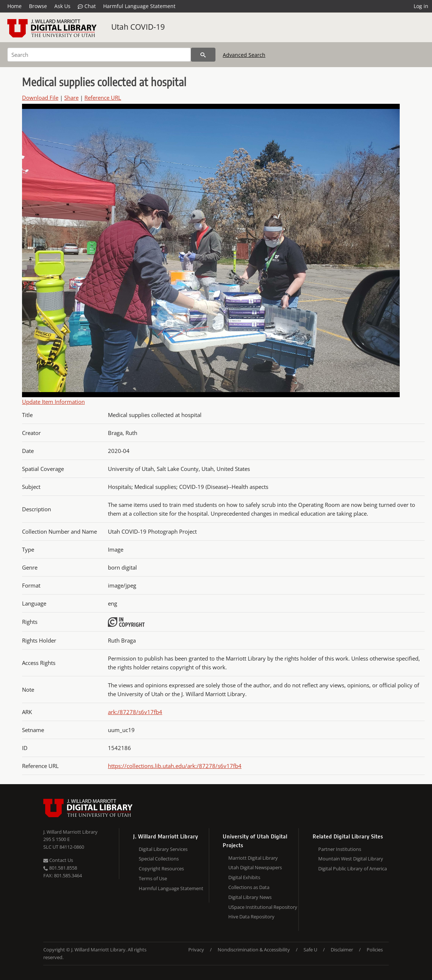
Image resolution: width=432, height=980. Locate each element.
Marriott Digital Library (253, 858)
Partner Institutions (340, 849)
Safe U (310, 950)
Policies (375, 950)
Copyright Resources (161, 869)
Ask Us (62, 6)
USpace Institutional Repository (263, 907)
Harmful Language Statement (139, 6)
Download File (40, 98)
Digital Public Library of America (353, 869)
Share (71, 98)
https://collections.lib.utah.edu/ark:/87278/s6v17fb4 (175, 766)
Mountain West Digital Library (351, 859)
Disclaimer (342, 950)
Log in (421, 6)
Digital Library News (250, 897)
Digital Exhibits (244, 877)
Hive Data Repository (251, 917)
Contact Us (58, 860)
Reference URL (103, 98)
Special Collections (159, 859)
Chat (87, 6)
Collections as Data (249, 887)
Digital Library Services (163, 849)
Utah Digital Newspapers (255, 867)
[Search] (99, 55)
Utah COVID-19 (138, 27)
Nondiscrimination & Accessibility (254, 950)
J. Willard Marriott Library (70, 832)
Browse (38, 6)
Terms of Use (153, 878)
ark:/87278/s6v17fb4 (135, 712)
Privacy (196, 950)
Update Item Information (53, 402)
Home (14, 6)
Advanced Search (244, 55)
